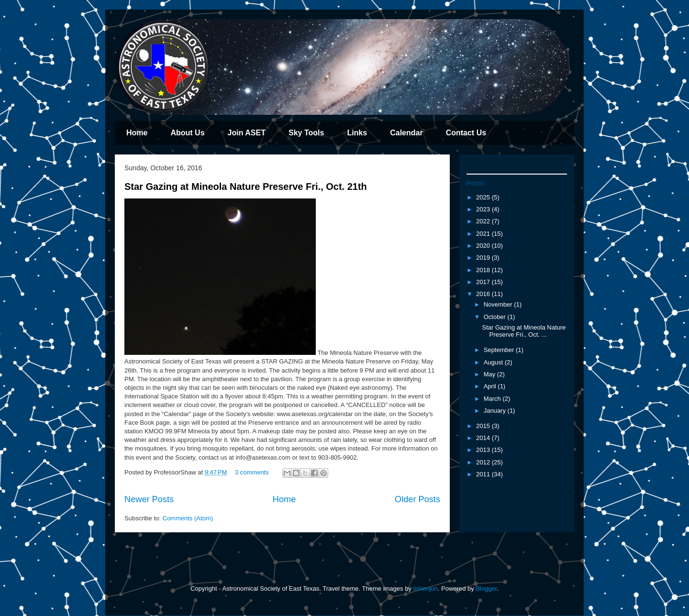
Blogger (486, 588)
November (499, 304)
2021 (484, 234)
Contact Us (466, 133)
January (496, 411)
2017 (484, 282)
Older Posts (417, 499)
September (500, 350)
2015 (484, 426)
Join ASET (247, 133)
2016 (484, 294)
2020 (484, 246)
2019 (484, 258)
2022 (484, 221)
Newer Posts (149, 499)
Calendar (406, 133)
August (494, 362)
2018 (484, 270)
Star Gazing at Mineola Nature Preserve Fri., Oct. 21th (246, 187)
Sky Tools (306, 133)
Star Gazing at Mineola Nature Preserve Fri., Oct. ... (524, 331)
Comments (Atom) (188, 518)
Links (357, 133)
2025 (484, 197)
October (496, 317)
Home (137, 133)
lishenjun (426, 588)
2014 (484, 438)
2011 (484, 474)
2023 (484, 209)
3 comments (252, 472)
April (491, 386)
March (493, 399)
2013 (484, 450)
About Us (187, 133)
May (490, 374)
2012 (484, 462)
